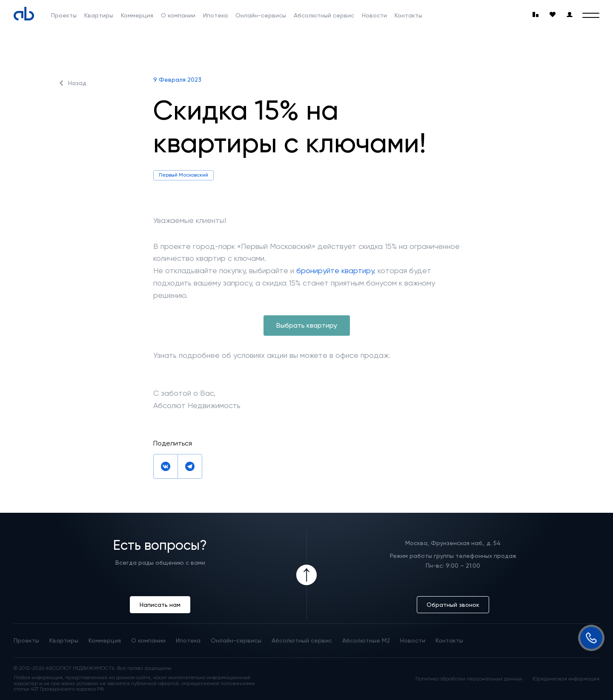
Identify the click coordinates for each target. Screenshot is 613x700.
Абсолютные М (366, 640)
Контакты (408, 15)
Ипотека (215, 15)
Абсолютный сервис (324, 15)
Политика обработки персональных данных (469, 679)
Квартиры (99, 15)
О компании (178, 15)
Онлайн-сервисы (261, 15)
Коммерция (137, 15)
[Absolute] (24, 14)
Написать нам (160, 605)
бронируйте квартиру (335, 270)
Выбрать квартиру (307, 325)
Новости (374, 15)
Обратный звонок (453, 605)
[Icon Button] (306, 575)
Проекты (64, 15)
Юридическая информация (566, 679)
